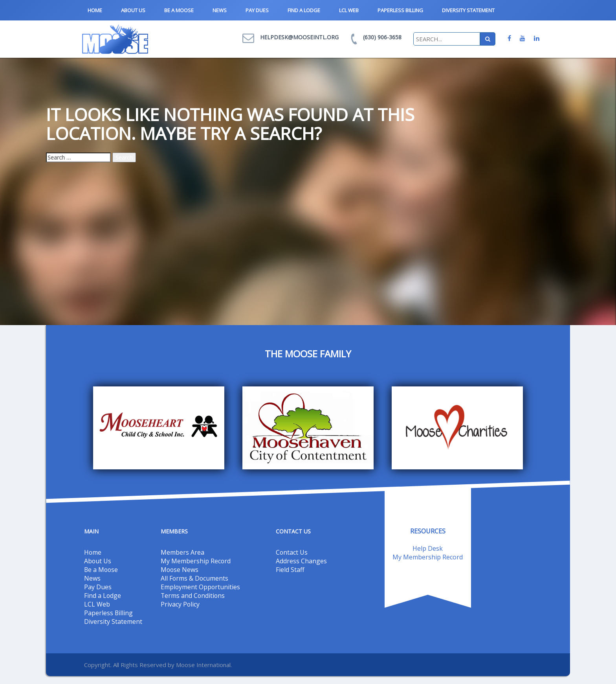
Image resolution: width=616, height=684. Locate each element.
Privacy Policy (180, 604)
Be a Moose (179, 10)
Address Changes (301, 561)
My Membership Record (196, 561)
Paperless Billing (400, 10)
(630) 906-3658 (382, 37)
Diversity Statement (468, 10)
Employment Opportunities (201, 587)
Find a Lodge (304, 10)
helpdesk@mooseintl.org (299, 37)
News (220, 10)
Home (95, 10)
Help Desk (428, 548)
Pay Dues (257, 10)
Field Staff (290, 570)
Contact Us (292, 552)
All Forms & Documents (195, 578)
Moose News (180, 570)
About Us (133, 10)
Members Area (182, 552)
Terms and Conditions (193, 596)
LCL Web (349, 10)
